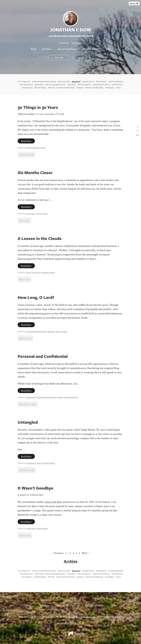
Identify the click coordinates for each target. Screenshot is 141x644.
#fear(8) (51, 87)
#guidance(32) (88, 81)
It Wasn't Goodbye (36, 488)
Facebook (64, 43)
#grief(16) (72, 84)
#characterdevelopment (37, 331)
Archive (47, 49)
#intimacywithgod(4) (94, 87)
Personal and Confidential (43, 356)
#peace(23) (39, 84)
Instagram (77, 43)
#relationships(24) (116, 81)
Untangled (28, 422)
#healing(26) (101, 81)
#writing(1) (110, 87)
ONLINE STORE (91, 49)
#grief (29, 148)
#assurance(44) (64, 81)
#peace (65, 331)
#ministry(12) (117, 84)
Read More (26, 141)
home (118, 87)
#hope (134, 3)
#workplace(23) (26, 84)
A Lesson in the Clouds (40, 238)
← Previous (57, 553)
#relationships (49, 463)
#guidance (37, 272)
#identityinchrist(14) (101, 84)
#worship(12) (27, 87)
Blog (34, 49)
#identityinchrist (71, 397)
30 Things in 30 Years (38, 107)
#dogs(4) (80, 87)
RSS (108, 49)
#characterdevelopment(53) (44, 81)
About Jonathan (67, 49)
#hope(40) (76, 81)
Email (118, 616)
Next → (86, 553)
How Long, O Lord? (36, 297)
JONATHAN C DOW (74, 623)
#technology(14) (84, 84)
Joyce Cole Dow (53, 502)
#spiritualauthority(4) (66, 87)
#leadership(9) (40, 87)
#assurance (31, 213)
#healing (36, 148)
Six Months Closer (35, 172)
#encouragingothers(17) (56, 84)
